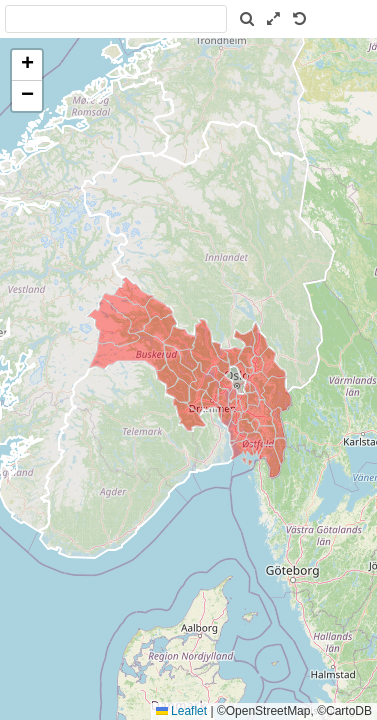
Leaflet (181, 711)
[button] (27, 65)
